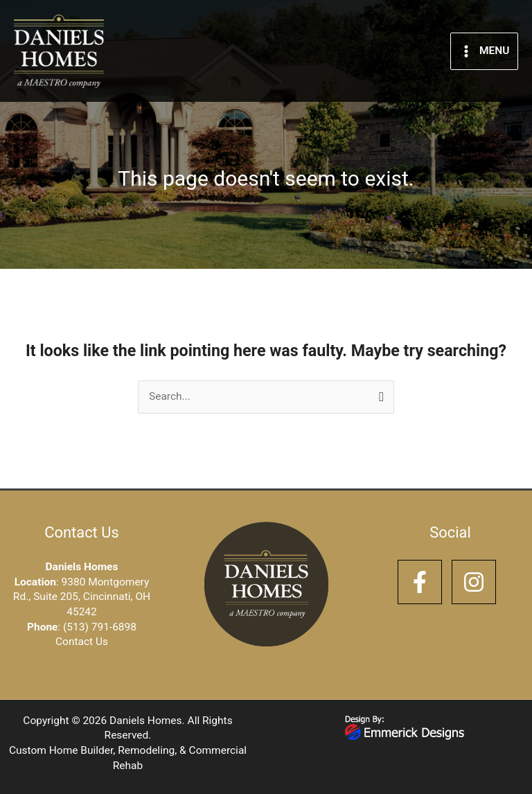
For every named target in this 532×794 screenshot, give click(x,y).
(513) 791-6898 (100, 627)
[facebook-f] (423, 582)
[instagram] (477, 582)
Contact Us (82, 642)
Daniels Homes (145, 721)
